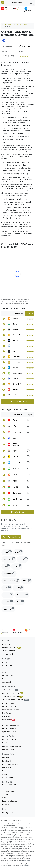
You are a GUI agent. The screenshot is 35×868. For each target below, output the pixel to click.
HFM (15, 426)
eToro (15, 505)
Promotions (6, 771)
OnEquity (16, 469)
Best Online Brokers (9, 740)
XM (7, 566)
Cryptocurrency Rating (21, 25)
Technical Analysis (8, 791)
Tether (15, 324)
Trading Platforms (8, 651)
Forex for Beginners (9, 784)
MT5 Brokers (7, 713)
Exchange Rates (8, 813)
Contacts (5, 662)
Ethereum (16, 329)
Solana (15, 340)
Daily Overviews (8, 761)
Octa (15, 438)
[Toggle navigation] (31, 3)
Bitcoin (15, 319)
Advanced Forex (8, 788)
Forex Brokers (7, 644)
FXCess (20, 587)
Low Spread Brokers (9, 703)
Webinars (6, 774)
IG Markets (23, 594)
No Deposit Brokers (9, 706)
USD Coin (16, 346)
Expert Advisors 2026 (12, 647)
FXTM (15, 475)
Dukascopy (17, 493)
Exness (15, 457)
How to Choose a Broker (11, 728)
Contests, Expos (8, 777)
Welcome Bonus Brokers (11, 710)
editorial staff (27, 860)
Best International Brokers (11, 746)
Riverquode (17, 432)
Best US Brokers (8, 743)
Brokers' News (7, 768)
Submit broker (7, 666)
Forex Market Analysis (10, 764)
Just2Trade (17, 463)
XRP (14, 351)
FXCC (15, 481)
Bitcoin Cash (17, 373)
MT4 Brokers (7, 716)
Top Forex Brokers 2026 (13, 697)
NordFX (16, 487)
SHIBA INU (17, 384)
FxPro (15, 420)
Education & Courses (9, 801)
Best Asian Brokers (9, 749)
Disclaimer (6, 679)
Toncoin (16, 368)
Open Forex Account (9, 732)
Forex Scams (9, 720)
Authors (5, 672)
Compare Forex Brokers (10, 725)
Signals (5, 798)
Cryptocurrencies (8, 654)
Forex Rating (17, 3)
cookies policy (26, 866)
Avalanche (17, 389)
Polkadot (16, 395)
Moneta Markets (16, 444)
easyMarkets (17, 499)
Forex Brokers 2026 (11, 537)
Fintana (9, 594)
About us (5, 669)
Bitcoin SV (17, 357)
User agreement (8, 675)
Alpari (15, 451)
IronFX (24, 559)
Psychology (6, 804)
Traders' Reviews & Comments (16, 700)
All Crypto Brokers (17, 512)
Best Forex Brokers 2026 (13, 693)
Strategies (6, 794)
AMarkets (9, 609)
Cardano (16, 379)
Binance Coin (18, 335)
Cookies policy (7, 682)
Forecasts (6, 758)
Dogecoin (16, 362)
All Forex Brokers (10, 690)
